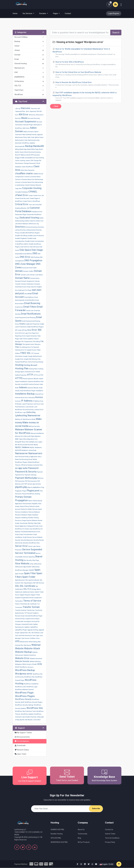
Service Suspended (32, 549)
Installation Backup (25, 394)
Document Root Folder (29, 268)
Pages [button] (56, 13)
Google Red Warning (30, 359)
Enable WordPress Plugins (35, 327)
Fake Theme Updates (26, 339)
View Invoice (25, 638)
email (30, 294)
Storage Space (36, 589)
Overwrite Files (38, 465)
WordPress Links (21, 687)
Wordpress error (24, 674)
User (42, 633)
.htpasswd (33, 111)
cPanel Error (22, 195)
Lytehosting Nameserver (28, 415)
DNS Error (25, 257)
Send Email (19, 543)
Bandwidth (39, 146)
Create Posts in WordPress (31, 201)
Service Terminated (25, 553)
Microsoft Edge (29, 436)
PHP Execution (20, 481)
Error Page (32, 333)
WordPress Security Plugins (33, 702)
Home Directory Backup (36, 362)
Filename (37, 344)
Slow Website (22, 564)
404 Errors (32, 115)
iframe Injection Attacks (31, 379)
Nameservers (35, 453)
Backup (29, 146)
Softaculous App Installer (23, 567)
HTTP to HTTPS (38, 375)
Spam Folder (29, 577)
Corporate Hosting (32, 188)
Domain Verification (27, 284)
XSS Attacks (29, 720)
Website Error (22, 658)
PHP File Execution (31, 481)
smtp (31, 564)
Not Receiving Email (26, 459)
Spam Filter (30, 573)
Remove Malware (34, 512)
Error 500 (37, 330)
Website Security (22, 661)
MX (16, 445)
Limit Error (37, 404)
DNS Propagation (33, 260)
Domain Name (22, 278)
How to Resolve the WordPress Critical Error (86, 85)
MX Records (29, 445)
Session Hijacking (29, 557)
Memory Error (19, 436)
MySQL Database (22, 447)
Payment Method (24, 478)
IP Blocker (18, 404)
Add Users (26, 128)
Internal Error (39, 394)
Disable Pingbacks (21, 238)
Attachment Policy (21, 137)
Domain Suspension (28, 281)
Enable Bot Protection (32, 324)
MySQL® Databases (22, 450)
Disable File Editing (21, 236)
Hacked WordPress (21, 362)
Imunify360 (24, 384)
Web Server (27, 645)
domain (19, 271)
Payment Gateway (31, 475)
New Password (20, 457)
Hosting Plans (33, 369)
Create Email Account (22, 198)
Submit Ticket (39, 592)
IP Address (27, 401)
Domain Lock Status (36, 275)
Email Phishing (31, 318)
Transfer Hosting (21, 610)
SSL (17, 586)
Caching (22, 161)
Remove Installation (22, 512)
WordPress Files (29, 677)
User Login (36, 636)
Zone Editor (37, 720)
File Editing (36, 342)
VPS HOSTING (56, 838)
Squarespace (28, 583)
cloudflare (20, 173)
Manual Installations (37, 433)
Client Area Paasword (27, 170)
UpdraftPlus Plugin (21, 630)
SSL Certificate (27, 586)
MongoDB (18, 442)
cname (29, 173)
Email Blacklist (30, 300)
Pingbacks (18, 491)
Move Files (25, 442)
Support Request (25, 595)
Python (30, 501)
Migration (38, 436)
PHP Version (28, 484)
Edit (26, 294)
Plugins (30, 491)
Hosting (19, 365)
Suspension (38, 598)
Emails (22, 324)
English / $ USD (106, 864)
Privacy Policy (110, 842)
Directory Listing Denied (28, 230)
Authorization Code (21, 140)
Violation (33, 638)
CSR (28, 208)
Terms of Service (32, 601)
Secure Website (37, 537)
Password (33, 468)
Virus (38, 638)
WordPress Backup (25, 670)
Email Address (29, 297)
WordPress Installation (31, 684)
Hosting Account (30, 365)
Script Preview (27, 537)
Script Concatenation (26, 535)
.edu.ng (17, 109)
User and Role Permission (24, 636)
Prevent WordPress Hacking (31, 494)
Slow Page (36, 560)
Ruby (35, 523)
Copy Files (18, 188)
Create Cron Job (38, 196)
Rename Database (21, 515)
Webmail (36, 645)
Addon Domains (29, 132)
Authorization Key (34, 140)
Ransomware (27, 504)
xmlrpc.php (40, 717)
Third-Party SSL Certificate (28, 604)
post (37, 491)
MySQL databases (36, 448)
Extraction (34, 336)
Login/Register (114, 13)
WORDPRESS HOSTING (59, 842)
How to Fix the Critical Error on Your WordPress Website (86, 75)
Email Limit (30, 311)
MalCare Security (34, 426)
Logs (24, 412)
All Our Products (84, 842)
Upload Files (24, 633)
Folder (39, 350)
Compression (19, 177)
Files (17, 347)
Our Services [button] (28, 13)
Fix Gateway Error (25, 347)
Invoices (18, 401)
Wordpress (31, 667)
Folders (17, 353)
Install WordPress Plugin (27, 391)
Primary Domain (23, 497)
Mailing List (19, 419)
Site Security (28, 560)
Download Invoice (21, 287)
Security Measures (27, 540)
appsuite (40, 135)
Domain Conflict (28, 271)
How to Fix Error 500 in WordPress (86, 64)
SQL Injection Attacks (32, 580)
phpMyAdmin (37, 487)
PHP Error (40, 478)
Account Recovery (34, 118)
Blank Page (23, 149)
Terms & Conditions (112, 838)
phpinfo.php (21, 487)
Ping (43, 487)
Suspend (18, 598)
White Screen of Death (30, 664)
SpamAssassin (20, 580)
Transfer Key (31, 610)
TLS (38, 604)
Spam (37, 570)
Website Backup (23, 652)
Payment (40, 472)
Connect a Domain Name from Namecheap (29, 179)
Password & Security (26, 472)
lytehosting (31, 412)
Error (29, 330)
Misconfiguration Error (30, 439)
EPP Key (24, 330)
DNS (35, 253)
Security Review (39, 540)
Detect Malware (23, 224)
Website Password (36, 659)
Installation (39, 391)
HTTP (30, 375)
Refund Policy (24, 506)
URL (30, 633)
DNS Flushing (35, 257)
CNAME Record (38, 174)
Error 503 (18, 333)
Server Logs (32, 546)
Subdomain (19, 592)
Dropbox (39, 287)
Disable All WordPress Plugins (30, 233)
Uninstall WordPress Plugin (34, 616)
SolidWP (31, 570)
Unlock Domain (20, 619)
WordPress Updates (27, 714)
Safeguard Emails (33, 526)
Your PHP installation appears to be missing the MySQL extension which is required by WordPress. (86, 96)
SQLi (22, 583)
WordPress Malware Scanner (24, 690)
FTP (32, 353)
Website (19, 648)
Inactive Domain (34, 384)
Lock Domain (29, 407)
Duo (16, 290)
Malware (20, 429)
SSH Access (40, 583)
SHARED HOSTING (57, 830)
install (17, 391)
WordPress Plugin (24, 693)
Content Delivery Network (33, 185)
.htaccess (25, 108)
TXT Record (28, 613)
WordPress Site (35, 708)
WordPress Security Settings (24, 705)
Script (17, 535)
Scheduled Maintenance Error (31, 532)
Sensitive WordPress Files (31, 543)
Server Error (21, 546)
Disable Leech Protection (36, 236)
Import (41, 379)
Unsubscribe (19, 622)
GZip (39, 359)
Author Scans (39, 137)
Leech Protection (27, 404)
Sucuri (17, 595)
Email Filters (30, 307)
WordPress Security (23, 699)
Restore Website (32, 520)
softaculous (37, 564)
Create (31, 196)
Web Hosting (33, 642)
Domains (37, 284)
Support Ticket (35, 595)
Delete (41, 218)
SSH (34, 583)
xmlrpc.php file (20, 720)
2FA (38, 111)
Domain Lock (25, 275)
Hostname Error (30, 372)
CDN (32, 161)
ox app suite (21, 468)
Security (18, 540)
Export (28, 336)
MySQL (36, 445)
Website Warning (35, 661)
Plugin (24, 491)
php (35, 478)
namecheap (32, 450)
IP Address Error (38, 401)
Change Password (30, 163)
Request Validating (21, 518)
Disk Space (25, 250)
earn (34, 290)
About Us (81, 830)
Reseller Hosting (33, 518)
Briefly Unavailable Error (28, 158)
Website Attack (32, 648)
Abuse (24, 118)
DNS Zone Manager (25, 264)
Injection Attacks (33, 388)
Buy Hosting (40, 158)
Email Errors (19, 307)
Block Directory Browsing (32, 152)
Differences (32, 224)
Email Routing (26, 321)
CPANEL (33, 192)
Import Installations (21, 382)
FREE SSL (26, 353)
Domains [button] (43, 13)
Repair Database (33, 515)
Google (25, 356)
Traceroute (19, 607)
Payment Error (20, 475)
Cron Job (32, 205)
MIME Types (19, 439)
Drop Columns (32, 287)
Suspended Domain (27, 598)
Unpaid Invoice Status (32, 619)
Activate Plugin (28, 125)
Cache (17, 161)
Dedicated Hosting (29, 218)
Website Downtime (30, 655)
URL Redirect (36, 633)
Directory (20, 227)
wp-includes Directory (29, 717)
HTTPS (19, 378)
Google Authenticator (35, 356)
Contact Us (109, 830)
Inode (41, 388)
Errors (24, 336)
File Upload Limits (28, 344)
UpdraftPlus (34, 627)
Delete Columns (30, 221)
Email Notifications (31, 314)
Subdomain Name (29, 592)
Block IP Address (21, 155)
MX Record (21, 445)
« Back (56, 106)
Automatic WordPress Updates (25, 143)
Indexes (23, 387)
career (28, 161)
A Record (39, 115)
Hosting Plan (22, 368)
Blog (79, 838)
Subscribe (96, 809)
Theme (17, 604)
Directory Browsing (31, 227)
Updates (27, 627)
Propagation (21, 500)
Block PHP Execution (33, 155)
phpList (30, 487)
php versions (37, 484)
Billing (17, 149)
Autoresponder (20, 146)
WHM (40, 664)
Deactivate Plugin (21, 215)
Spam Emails (19, 574)
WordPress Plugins (25, 696)
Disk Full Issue (34, 247)
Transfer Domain (31, 607)
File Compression (27, 342)
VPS (17, 641)
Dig (38, 224)
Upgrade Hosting (33, 630)
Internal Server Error (21, 398)
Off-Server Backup (27, 465)
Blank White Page (33, 149)
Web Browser (24, 642)
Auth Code (31, 137)
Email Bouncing (32, 303)
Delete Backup (20, 221)
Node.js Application (31, 457)
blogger (17, 158)
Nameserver (21, 453)
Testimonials (82, 834)
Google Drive (19, 359)
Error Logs (25, 333)
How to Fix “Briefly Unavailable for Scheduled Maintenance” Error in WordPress (86, 53)
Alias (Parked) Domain (30, 135)
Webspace (18, 664)
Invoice (39, 397)
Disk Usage (37, 250)
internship (32, 398)
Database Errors (37, 212)
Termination (19, 601)
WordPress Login (32, 687)
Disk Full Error (25, 247)
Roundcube (24, 523)
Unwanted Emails (27, 624)
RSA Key (31, 523)
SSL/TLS (27, 589)
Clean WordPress (27, 167)
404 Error (23, 114)
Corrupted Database (22, 192)
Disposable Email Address (24, 254)
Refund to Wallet (26, 509)
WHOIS (17, 667)
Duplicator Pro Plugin (25, 290)
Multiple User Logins (36, 442)
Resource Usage (21, 520)
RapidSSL (35, 504)
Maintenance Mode (29, 419)
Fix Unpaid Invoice (30, 350)
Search (116, 33)
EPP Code (18, 330)
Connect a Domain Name (32, 177)
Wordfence (24, 667)
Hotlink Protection (21, 375)
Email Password (20, 318)
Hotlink (38, 372)
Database (27, 211)
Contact (68, 13)
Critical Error (22, 204)
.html (27, 111)
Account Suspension (26, 121)
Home (16, 13)
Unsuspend (27, 622)
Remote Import (37, 509)
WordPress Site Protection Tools (25, 711)
